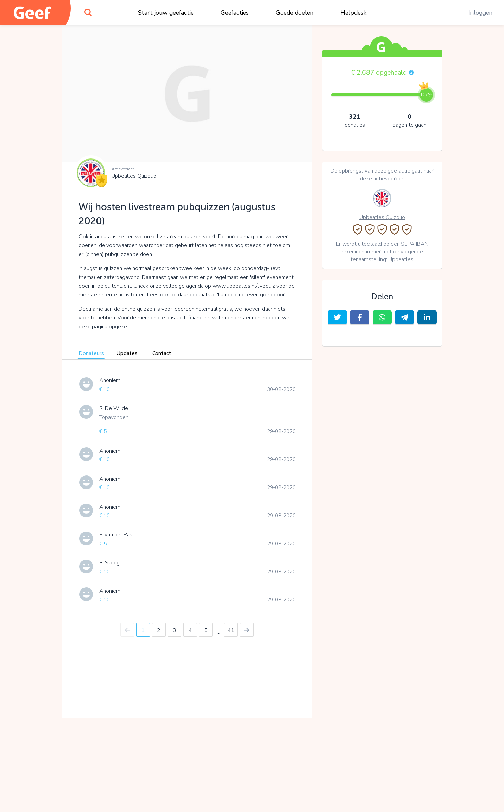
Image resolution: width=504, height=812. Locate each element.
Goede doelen (295, 13)
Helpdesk (353, 13)
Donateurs (91, 353)
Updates (127, 353)
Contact (162, 353)
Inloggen (480, 13)
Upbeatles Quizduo (134, 176)
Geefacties (235, 13)
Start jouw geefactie (166, 13)
